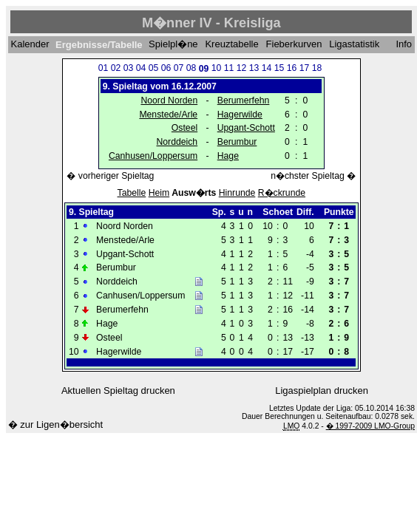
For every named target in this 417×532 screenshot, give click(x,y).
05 (154, 68)
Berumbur (237, 142)
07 (179, 68)
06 (166, 68)
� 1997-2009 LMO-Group (370, 426)
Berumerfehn (244, 100)
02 (116, 68)
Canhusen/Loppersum (153, 156)
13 (254, 68)
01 (104, 68)
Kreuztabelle (231, 45)
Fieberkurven (294, 45)
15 (279, 68)
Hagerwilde (240, 115)
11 (229, 68)
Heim (159, 193)
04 (141, 68)
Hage (228, 156)
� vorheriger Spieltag (110, 176)
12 (242, 68)
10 (217, 68)
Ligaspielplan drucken (322, 391)
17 (305, 68)
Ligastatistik (354, 45)
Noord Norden (169, 100)
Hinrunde (237, 193)
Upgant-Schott (246, 128)
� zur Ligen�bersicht (56, 424)
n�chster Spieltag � (313, 176)
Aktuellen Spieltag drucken (118, 391)
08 (191, 68)
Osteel (184, 128)
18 (317, 68)
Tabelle (132, 193)
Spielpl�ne (173, 45)
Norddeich (177, 142)
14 (267, 68)
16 (292, 68)
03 (129, 68)
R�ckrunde (282, 193)
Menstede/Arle (168, 115)
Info (404, 45)
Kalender (30, 45)
